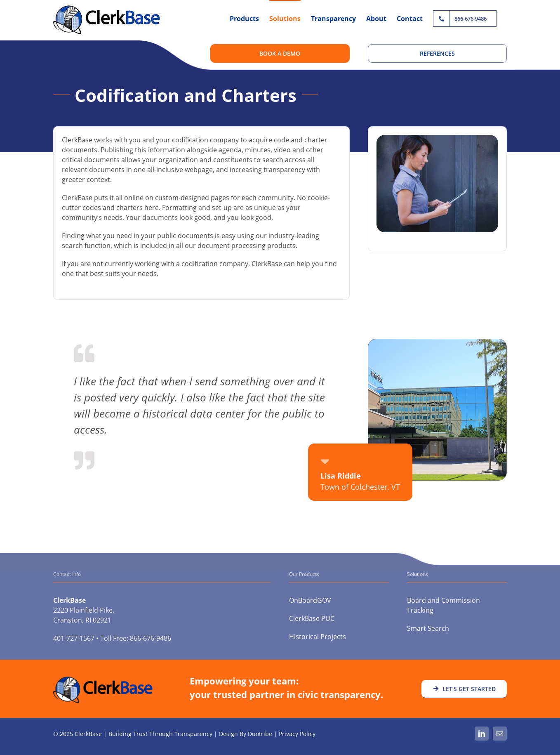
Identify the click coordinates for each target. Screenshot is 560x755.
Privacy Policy (297, 734)
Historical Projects (318, 637)
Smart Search (428, 628)
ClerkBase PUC (312, 618)
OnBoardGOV (310, 600)
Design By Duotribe (246, 734)
